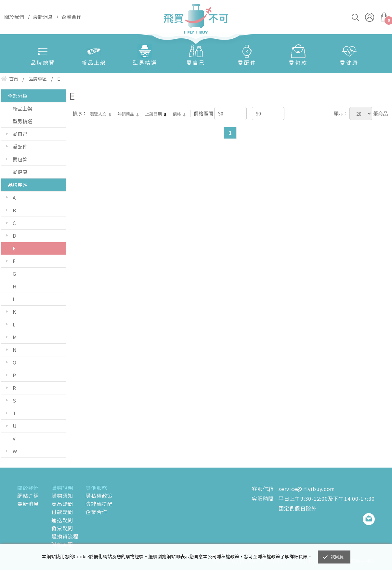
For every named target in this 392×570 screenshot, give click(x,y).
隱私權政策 (99, 496)
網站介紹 (28, 496)
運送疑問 (62, 520)
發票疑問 (62, 528)
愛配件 (247, 62)
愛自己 (196, 62)
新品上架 (94, 62)
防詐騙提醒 (99, 504)
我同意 (337, 557)
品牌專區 (18, 185)
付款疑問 (62, 512)
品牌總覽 (43, 62)
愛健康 (349, 62)
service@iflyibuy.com (307, 489)
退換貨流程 (65, 536)
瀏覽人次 (98, 114)
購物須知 (62, 496)
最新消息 (28, 504)
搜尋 (355, 17)
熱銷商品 (126, 114)
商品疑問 (62, 504)
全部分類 (18, 96)
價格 (177, 114)
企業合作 (96, 512)
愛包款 (298, 62)
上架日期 (153, 114)
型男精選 (145, 62)
